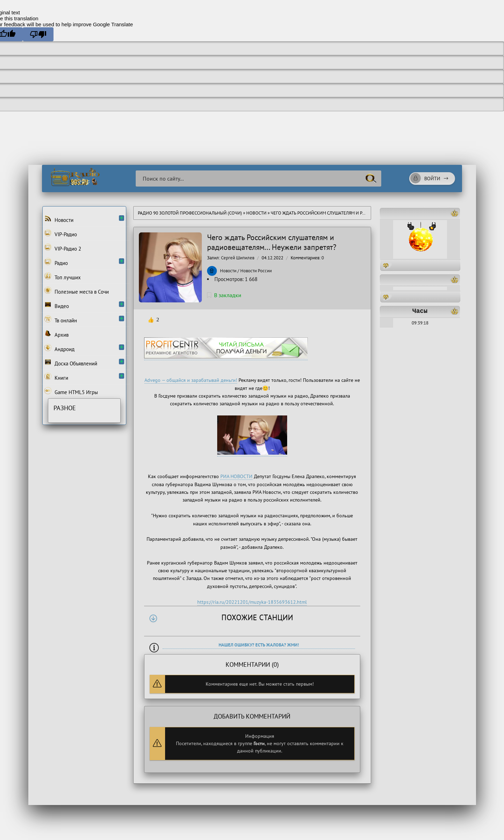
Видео (57, 305)
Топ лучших (63, 276)
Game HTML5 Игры (71, 391)
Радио (56, 262)
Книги (56, 377)
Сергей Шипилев (238, 258)
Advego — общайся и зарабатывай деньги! (191, 380)
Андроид (59, 348)
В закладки (224, 295)
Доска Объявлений (71, 363)
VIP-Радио (61, 233)
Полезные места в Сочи (77, 291)
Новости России (256, 271)
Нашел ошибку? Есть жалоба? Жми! (259, 645)
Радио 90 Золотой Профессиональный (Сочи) (190, 213)
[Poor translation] (38, 34)
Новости (256, 213)
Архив (56, 334)
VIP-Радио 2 (63, 248)
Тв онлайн (61, 320)
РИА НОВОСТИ (236, 476)
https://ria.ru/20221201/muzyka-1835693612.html (252, 602)
